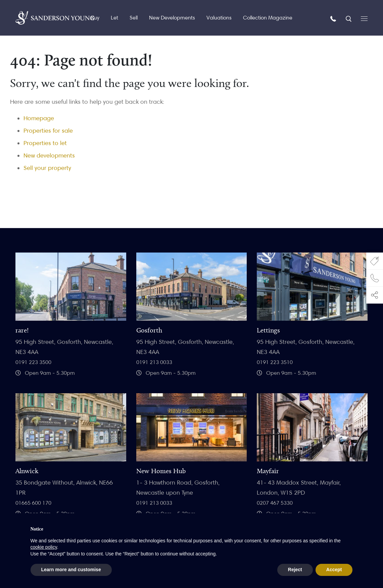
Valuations (219, 18)
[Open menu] (364, 18)
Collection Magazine (268, 18)
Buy (95, 18)
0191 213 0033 (154, 362)
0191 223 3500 (33, 362)
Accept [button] (334, 570)
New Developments (172, 18)
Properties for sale (48, 130)
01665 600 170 (33, 503)
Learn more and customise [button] (71, 570)
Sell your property (47, 168)
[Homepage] (55, 18)
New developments (49, 155)
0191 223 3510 (275, 362)
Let (114, 18)
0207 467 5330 (275, 503)
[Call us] (334, 18)
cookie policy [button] (44, 547)
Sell (134, 18)
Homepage (39, 118)
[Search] (349, 18)
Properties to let (45, 143)
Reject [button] (295, 570)
